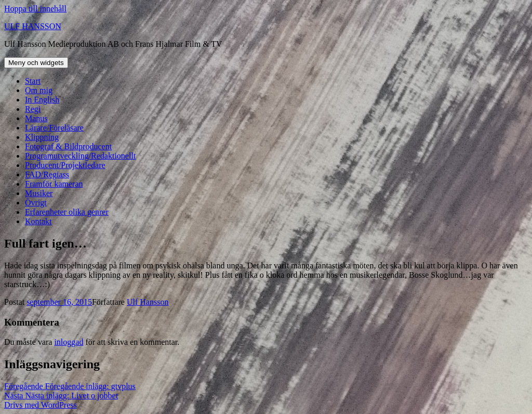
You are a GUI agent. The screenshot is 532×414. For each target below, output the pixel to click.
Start (33, 81)
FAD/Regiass (47, 174)
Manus (36, 118)
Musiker (39, 193)
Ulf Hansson (148, 302)
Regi (33, 109)
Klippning (42, 137)
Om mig (39, 90)
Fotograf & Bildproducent (68, 146)
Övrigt (36, 203)
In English (42, 100)
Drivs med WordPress (41, 405)
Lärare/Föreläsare (54, 128)
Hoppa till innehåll (35, 9)
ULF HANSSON (33, 26)
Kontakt (38, 221)
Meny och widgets (36, 63)
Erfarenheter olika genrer (67, 212)
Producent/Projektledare (65, 165)
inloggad (69, 342)
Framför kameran (54, 184)
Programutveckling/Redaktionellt (80, 156)
